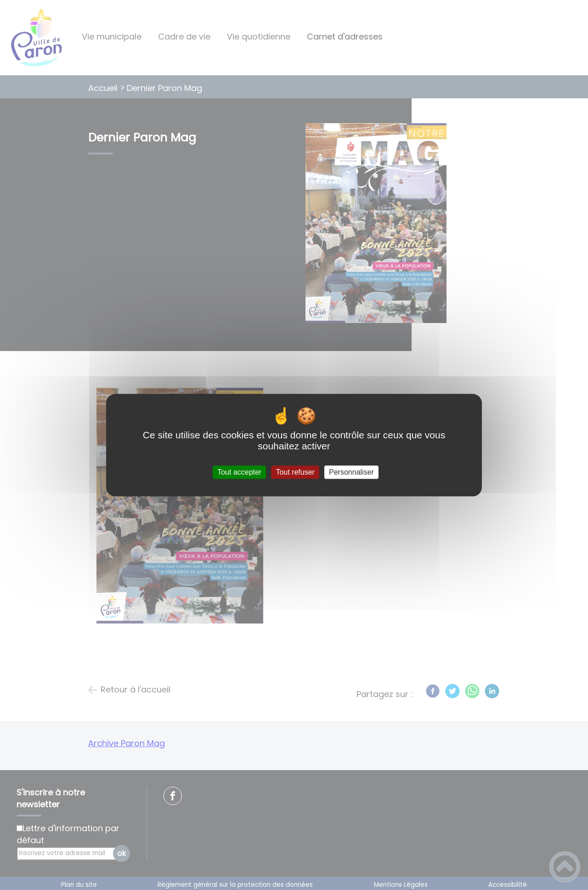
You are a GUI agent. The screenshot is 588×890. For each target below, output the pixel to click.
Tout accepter (239, 472)
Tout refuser (295, 472)
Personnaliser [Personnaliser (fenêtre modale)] (351, 472)
